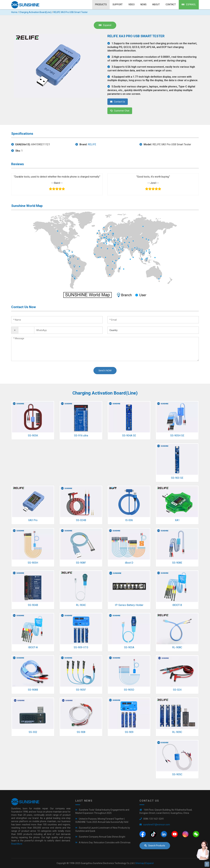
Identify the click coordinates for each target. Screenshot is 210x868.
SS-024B (81, 520)
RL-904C (81, 605)
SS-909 (129, 732)
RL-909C (177, 732)
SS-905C (177, 774)
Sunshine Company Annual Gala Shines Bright (102, 837)
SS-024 (177, 690)
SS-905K (33, 436)
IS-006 (129, 520)
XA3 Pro (33, 520)
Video (132, 4)
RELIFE (92, 144)
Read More (17, 844)
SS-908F (81, 563)
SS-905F (81, 690)
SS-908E (177, 563)
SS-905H (33, 563)
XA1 (177, 520)
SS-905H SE (177, 436)
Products (101, 4)
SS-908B (33, 690)
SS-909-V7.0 (81, 647)
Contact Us (118, 102)
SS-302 (33, 732)
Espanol (189, 4)
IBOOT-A (33, 647)
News (143, 4)
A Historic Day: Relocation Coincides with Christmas (105, 842)
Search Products (155, 846)
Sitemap (140, 863)
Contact (171, 4)
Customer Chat (120, 111)
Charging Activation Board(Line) (35, 12)
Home (14, 12)
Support (118, 4)
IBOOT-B (177, 605)
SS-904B (33, 605)
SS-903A (129, 647)
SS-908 (81, 732)
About (156, 4)
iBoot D (129, 563)
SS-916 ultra (81, 436)
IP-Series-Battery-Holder (129, 605)
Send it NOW (105, 370)
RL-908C (177, 647)
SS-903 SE (177, 478)
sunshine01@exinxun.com (157, 825)
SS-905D (129, 690)
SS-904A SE (129, 436)
